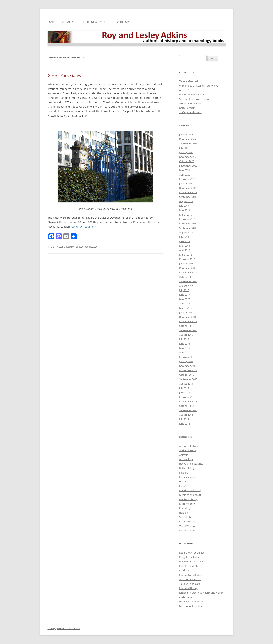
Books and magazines (191, 464)
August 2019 (186, 201)
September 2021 (188, 143)
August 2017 (186, 286)
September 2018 (188, 228)
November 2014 (188, 401)
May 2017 (185, 299)
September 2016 (188, 330)
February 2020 (187, 179)
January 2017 (186, 312)
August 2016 (186, 335)
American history (189, 446)
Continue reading (84, 227)
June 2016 (185, 344)
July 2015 (184, 388)
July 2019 (184, 206)
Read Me (184, 570)
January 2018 (186, 264)
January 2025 (186, 135)
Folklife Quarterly (189, 566)
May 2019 (185, 210)
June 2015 (185, 393)
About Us (68, 22)
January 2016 (186, 361)
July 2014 (184, 419)
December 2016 (188, 317)
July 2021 (184, 148)
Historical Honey (188, 588)
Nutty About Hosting (191, 606)
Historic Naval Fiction (191, 575)
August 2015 (186, 384)
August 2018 (186, 232)
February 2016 (187, 357)
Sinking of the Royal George (194, 99)
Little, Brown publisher (192, 553)
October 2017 (187, 277)
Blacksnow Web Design (192, 602)
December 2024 (188, 139)
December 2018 (188, 224)
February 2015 (187, 397)
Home (51, 22)
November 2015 (188, 370)
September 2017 (188, 281)
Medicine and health (190, 495)
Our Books (123, 22)
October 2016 (187, 326)
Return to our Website (95, 22)
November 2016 (188, 321)
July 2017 (184, 290)
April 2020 (185, 175)
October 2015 (187, 375)
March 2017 (186, 308)
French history (187, 477)
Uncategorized (187, 522)
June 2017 (185, 295)
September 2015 (188, 379)
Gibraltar (184, 481)
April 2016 (185, 352)
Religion (184, 513)
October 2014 (187, 406)
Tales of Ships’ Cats (190, 584)
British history (187, 468)
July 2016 (184, 339)
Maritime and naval (190, 490)
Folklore (184, 473)
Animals (184, 455)
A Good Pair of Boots (191, 103)
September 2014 (188, 410)
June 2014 (185, 424)
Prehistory (185, 508)
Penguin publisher (189, 557)
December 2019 (188, 188)
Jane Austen (186, 486)
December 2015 (188, 366)
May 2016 (185, 348)
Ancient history (188, 450)
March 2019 (186, 215)
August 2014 (186, 415)
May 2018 (185, 246)
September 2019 (188, 197)
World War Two (188, 530)
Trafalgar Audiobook (190, 112)
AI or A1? (184, 90)
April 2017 (185, 304)
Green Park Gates (64, 75)
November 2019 (188, 192)
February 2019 (187, 219)
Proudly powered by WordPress (64, 628)
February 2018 (187, 259)
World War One (188, 526)
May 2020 (185, 170)
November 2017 (188, 272)
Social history (187, 517)
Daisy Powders (187, 108)
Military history (188, 504)
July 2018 (184, 237)
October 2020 (187, 161)
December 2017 (188, 268)
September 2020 (188, 166)
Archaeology (186, 459)
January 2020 (186, 183)
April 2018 (185, 250)
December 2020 (188, 157)
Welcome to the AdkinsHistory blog (199, 86)
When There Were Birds (192, 95)
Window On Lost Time (191, 562)
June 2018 (185, 241)
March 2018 (186, 255)
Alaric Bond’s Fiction (190, 579)
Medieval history (188, 499)
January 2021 (186, 152)
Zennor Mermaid (188, 81)
